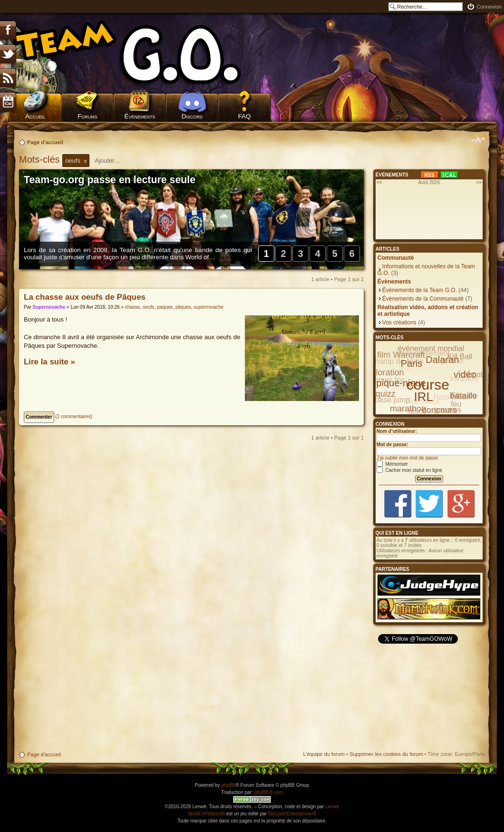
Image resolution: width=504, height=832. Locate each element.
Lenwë (332, 807)
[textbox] (114, 161)
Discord (192, 116)
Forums (87, 116)
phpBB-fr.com (269, 792)
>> (479, 182)
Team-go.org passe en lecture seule (110, 180)
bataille (463, 396)
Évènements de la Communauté (423, 299)
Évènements (140, 116)
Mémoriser (392, 464)
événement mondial (431, 348)
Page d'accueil (45, 142)
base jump (392, 400)
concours (440, 410)
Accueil (35, 116)
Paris (412, 363)
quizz (386, 394)
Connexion (489, 7)
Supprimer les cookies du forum (386, 754)
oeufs (148, 307)
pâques (183, 307)
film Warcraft (401, 355)
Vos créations (399, 323)
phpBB (228, 785)
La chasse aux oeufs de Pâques (85, 297)
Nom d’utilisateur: (397, 431)
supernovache (208, 307)
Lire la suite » (49, 362)
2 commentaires (74, 416)
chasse (133, 307)
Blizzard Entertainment (292, 814)
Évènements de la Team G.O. (420, 290)
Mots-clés (41, 159)
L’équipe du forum (324, 754)
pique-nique (401, 383)
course (428, 385)
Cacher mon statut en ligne (409, 470)
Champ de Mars (397, 361)
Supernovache (49, 307)
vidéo (465, 374)
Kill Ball (460, 357)
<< (379, 182)
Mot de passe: (393, 445)
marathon (408, 409)
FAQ (245, 116)
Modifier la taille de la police (478, 140)
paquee (165, 307)
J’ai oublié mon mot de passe (407, 458)
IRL (424, 397)
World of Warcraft (207, 814)
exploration (383, 372)
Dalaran (442, 360)
